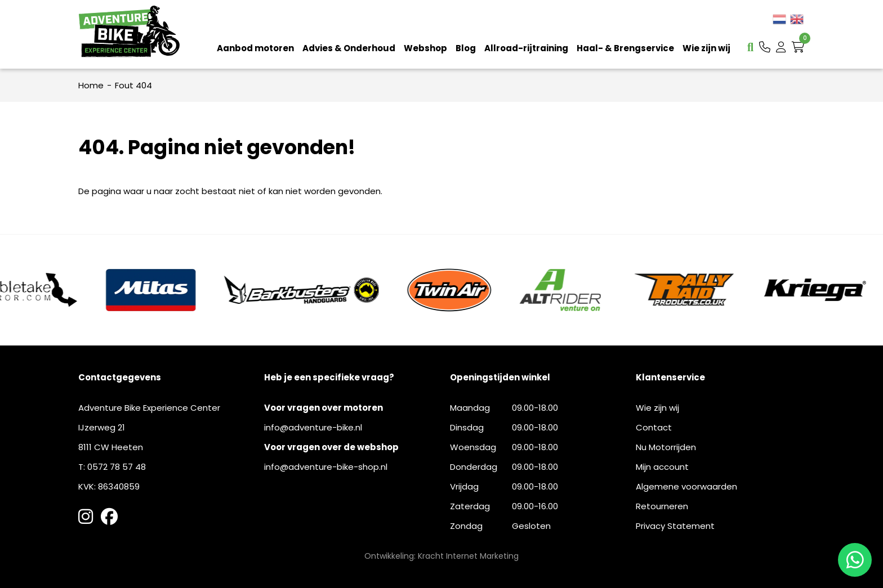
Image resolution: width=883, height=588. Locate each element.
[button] (765, 47)
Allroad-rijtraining (526, 48)
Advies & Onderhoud (349, 48)
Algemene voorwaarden (686, 486)
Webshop (425, 48)
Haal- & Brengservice (625, 48)
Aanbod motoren (255, 48)
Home (91, 85)
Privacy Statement (675, 526)
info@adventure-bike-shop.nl (326, 467)
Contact (654, 427)
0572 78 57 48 (117, 467)
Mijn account (662, 467)
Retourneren (662, 506)
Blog (466, 48)
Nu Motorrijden (666, 447)
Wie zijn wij (706, 48)
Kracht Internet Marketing (468, 556)
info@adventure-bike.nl (313, 427)
